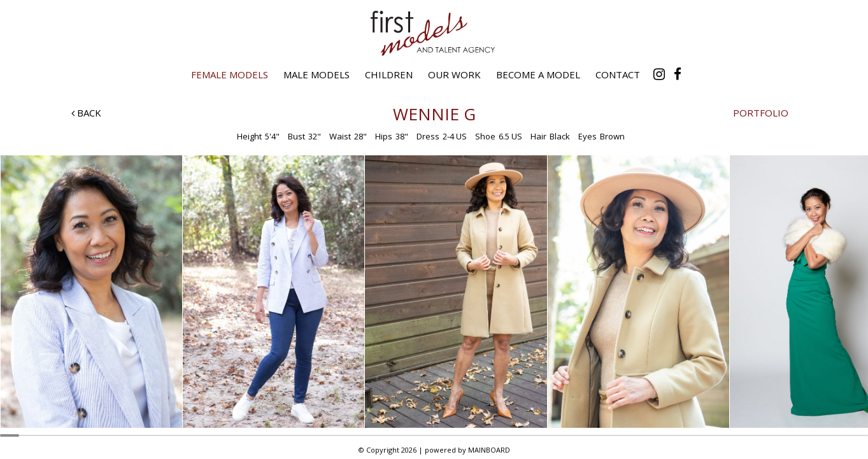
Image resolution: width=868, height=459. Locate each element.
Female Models (230, 74)
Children (389, 74)
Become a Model (538, 74)
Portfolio (761, 113)
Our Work (454, 74)
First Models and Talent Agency (434, 33)
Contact (618, 74)
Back (86, 113)
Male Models (317, 74)
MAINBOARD (489, 450)
